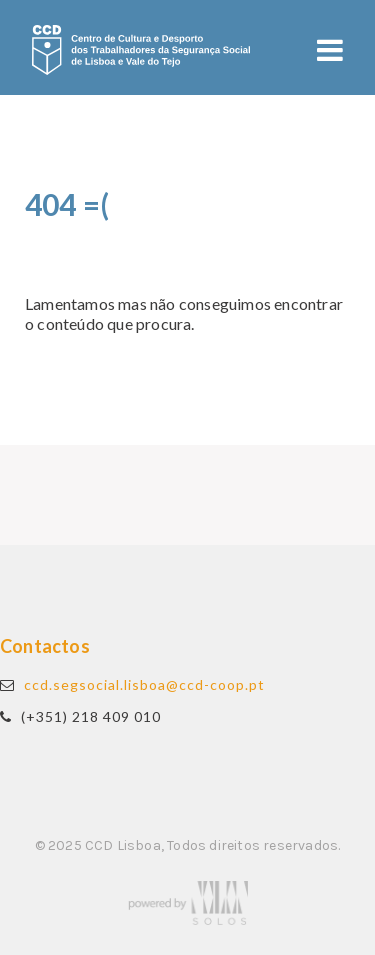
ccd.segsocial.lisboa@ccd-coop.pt (144, 684)
